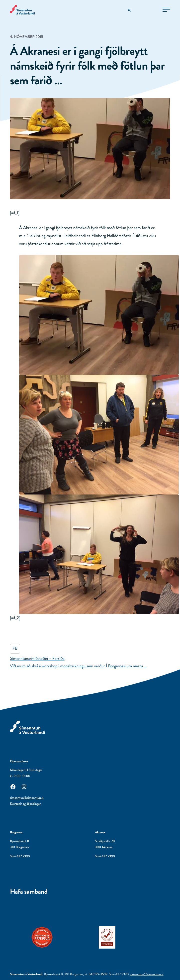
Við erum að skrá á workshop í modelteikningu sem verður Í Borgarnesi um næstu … (78, 666)
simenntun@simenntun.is (27, 798)
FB (15, 648)
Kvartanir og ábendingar (25, 804)
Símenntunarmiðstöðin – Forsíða (37, 659)
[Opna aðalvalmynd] (166, 10)
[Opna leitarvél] (130, 10)
